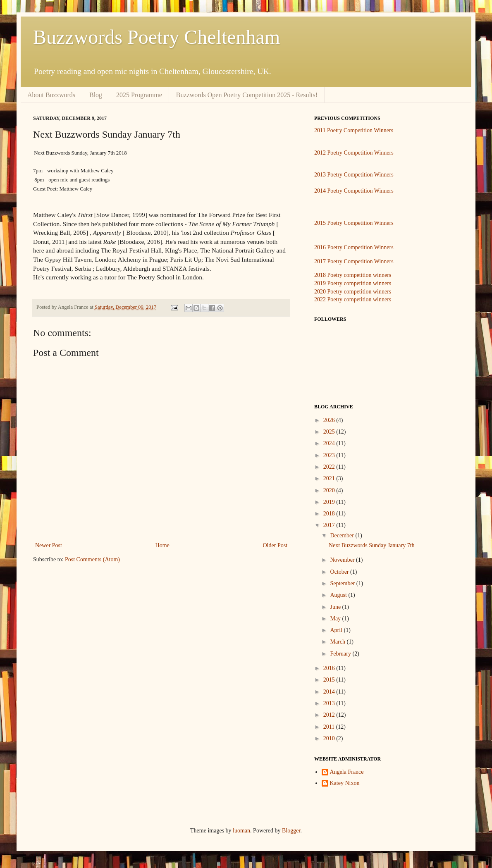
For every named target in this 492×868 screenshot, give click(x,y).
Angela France (347, 772)
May (336, 619)
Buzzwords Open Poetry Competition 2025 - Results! (247, 95)
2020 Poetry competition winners (353, 292)
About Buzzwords (51, 95)
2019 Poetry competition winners (353, 283)
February (341, 654)
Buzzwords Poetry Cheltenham (156, 37)
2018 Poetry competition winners (353, 275)
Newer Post (49, 545)
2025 (330, 432)
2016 (330, 668)
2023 (330, 455)
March (338, 642)
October (340, 572)
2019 (330, 502)
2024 (330, 443)
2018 (330, 514)
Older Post (275, 545)
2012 (330, 715)
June (336, 607)
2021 (330, 478)
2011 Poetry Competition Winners (354, 130)
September (343, 583)
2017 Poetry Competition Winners (354, 261)
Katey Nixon (345, 783)
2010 (330, 738)
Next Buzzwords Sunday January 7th (372, 545)
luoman (241, 831)
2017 (330, 525)
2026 (330, 420)
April (337, 630)
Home (162, 545)
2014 (330, 692)
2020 (330, 490)
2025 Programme (139, 95)
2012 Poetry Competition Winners (354, 153)
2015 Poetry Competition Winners (354, 223)
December (343, 535)
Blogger (291, 831)
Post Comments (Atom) (92, 559)
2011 (330, 727)
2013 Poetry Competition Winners (354, 175)
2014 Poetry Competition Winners (354, 191)
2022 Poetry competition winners (353, 299)
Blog (96, 95)
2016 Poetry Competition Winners (354, 247)
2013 (330, 703)
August (339, 595)
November (343, 560)
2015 (330, 680)
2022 (330, 467)
